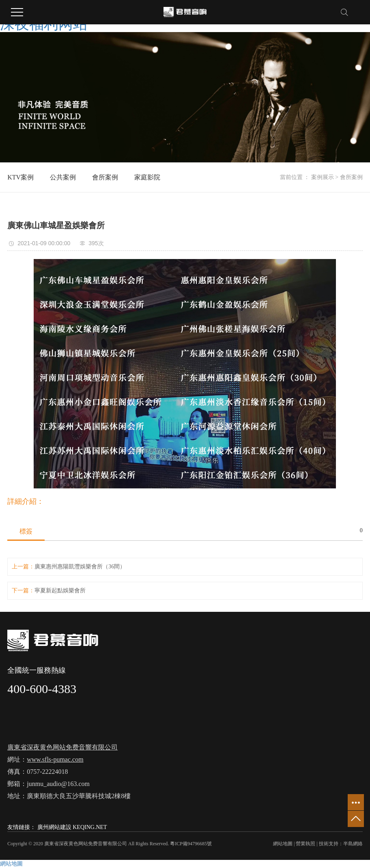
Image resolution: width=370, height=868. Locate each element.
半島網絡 (353, 844)
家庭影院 (147, 177)
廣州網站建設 (54, 827)
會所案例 (105, 177)
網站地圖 (283, 844)
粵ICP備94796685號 (191, 844)
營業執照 (305, 844)
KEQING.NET (90, 827)
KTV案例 (20, 177)
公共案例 (63, 177)
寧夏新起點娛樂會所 (60, 591)
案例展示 (323, 177)
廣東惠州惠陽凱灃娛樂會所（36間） (80, 567)
